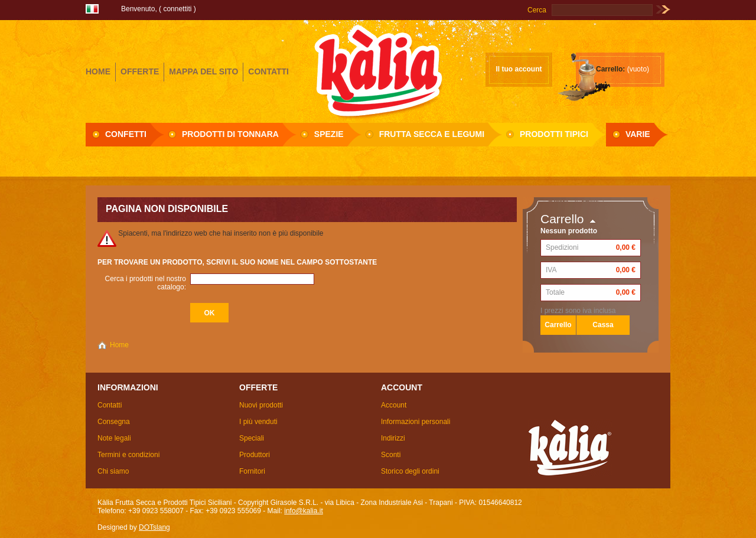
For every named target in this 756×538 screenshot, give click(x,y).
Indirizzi (393, 438)
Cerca (537, 10)
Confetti (126, 134)
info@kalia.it (304, 511)
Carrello (562, 219)
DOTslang (154, 527)
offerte (140, 71)
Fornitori (252, 471)
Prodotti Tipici (554, 134)
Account (394, 405)
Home (119, 345)
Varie (638, 134)
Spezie (329, 134)
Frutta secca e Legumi (432, 134)
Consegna (114, 422)
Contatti (110, 405)
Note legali (114, 438)
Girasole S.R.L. (378, 70)
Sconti (391, 455)
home (98, 71)
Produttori (255, 455)
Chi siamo (113, 471)
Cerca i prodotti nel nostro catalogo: (146, 283)
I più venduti (258, 422)
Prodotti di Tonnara (230, 134)
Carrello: (610, 69)
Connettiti (177, 9)
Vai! (663, 10)
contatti (268, 71)
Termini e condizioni (128, 455)
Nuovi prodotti (261, 405)
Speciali (252, 438)
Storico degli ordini (410, 471)
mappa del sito (203, 71)
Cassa (603, 325)
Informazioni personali (416, 422)
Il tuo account (519, 69)
